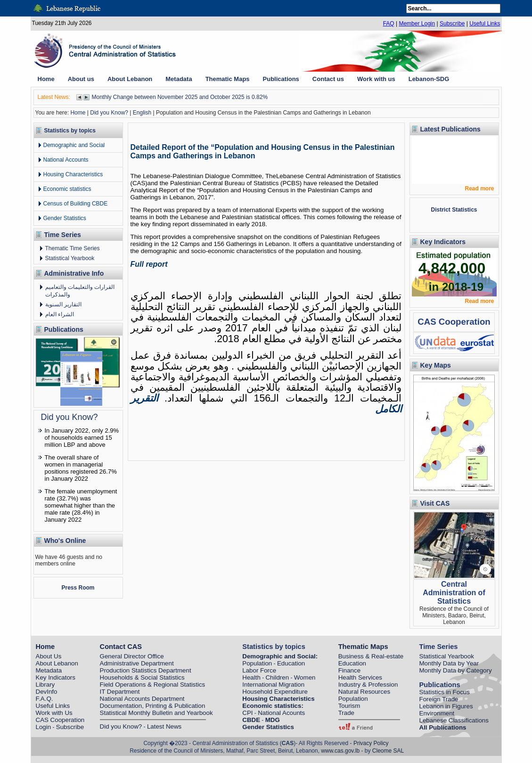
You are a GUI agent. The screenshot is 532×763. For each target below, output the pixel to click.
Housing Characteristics (73, 174)
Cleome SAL (388, 751)
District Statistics (454, 210)
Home (78, 113)
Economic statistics (67, 189)
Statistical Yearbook (70, 258)
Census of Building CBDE (76, 204)
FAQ (389, 24)
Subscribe (452, 24)
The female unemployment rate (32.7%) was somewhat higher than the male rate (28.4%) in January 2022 (81, 505)
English (142, 113)
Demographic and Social (74, 145)
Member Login (417, 24)
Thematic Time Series (73, 248)
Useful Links (485, 24)
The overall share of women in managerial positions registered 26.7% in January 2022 (81, 468)
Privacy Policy (371, 743)
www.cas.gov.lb (340, 751)
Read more (479, 189)
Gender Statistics (65, 218)
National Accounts (66, 160)
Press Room (78, 588)
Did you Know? (109, 113)
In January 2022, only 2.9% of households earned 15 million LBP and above (82, 438)
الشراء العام (60, 314)
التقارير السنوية (63, 304)
